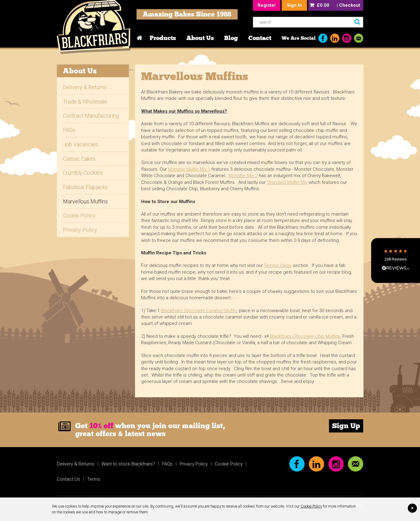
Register (267, 5)
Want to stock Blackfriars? (128, 464)
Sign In (294, 5)
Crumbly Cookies (83, 173)
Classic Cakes (79, 159)
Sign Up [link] (346, 426)
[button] (396, 260)
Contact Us (68, 479)
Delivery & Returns (85, 87)
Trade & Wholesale (85, 102)
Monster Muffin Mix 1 (189, 169)
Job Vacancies (80, 144)
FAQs (69, 130)
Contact (260, 38)
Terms (94, 479)
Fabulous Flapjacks (85, 187)
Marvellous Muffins (85, 201)
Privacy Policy (80, 230)
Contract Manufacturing (91, 116)
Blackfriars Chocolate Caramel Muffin (199, 311)
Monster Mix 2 (243, 176)
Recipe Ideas (278, 265)
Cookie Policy (311, 506)
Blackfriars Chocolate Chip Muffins (305, 336)
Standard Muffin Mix (287, 182)
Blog (231, 38)
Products (163, 38)
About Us (200, 38)
